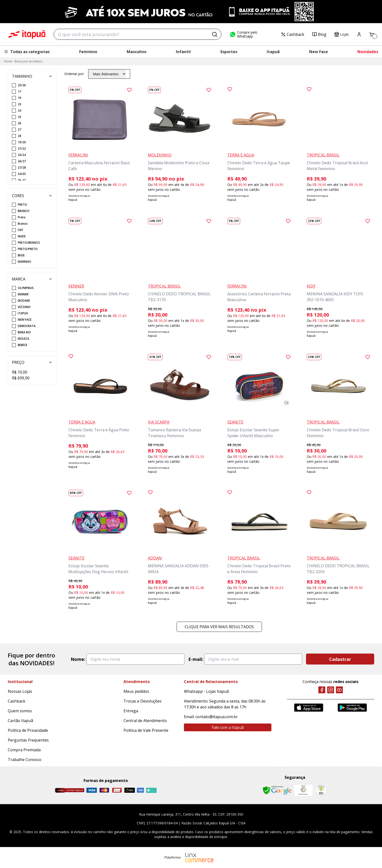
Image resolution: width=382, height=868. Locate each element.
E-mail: (196, 659)
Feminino (88, 52)
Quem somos (20, 711)
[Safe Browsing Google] (277, 790)
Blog (319, 34)
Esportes (229, 52)
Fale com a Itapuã (228, 727)
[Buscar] (215, 34)
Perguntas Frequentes (28, 740)
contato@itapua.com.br (217, 717)
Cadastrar (340, 659)
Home (8, 61)
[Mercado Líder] (303, 790)
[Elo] (130, 790)
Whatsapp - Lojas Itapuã (206, 691)
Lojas (342, 34)
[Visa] (92, 790)
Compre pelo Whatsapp (243, 34)
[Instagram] (331, 690)
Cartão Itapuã (20, 721)
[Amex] (140, 790)
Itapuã (273, 52)
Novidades (368, 52)
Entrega (131, 711)
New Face (319, 52)
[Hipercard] (117, 790)
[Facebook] (322, 690)
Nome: (78, 659)
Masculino (137, 52)
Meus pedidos (136, 691)
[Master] (104, 790)
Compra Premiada (24, 750)
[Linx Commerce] (199, 858)
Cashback (293, 34)
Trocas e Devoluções (143, 701)
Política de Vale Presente (146, 730)
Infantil (183, 52)
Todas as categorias (27, 52)
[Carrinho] (372, 34)
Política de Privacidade (28, 730)
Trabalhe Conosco (25, 760)
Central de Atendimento (145, 721)
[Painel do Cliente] (359, 34)
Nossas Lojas (20, 691)
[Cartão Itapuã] (70, 790)
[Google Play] (352, 708)
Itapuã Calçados (27, 34)
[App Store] (309, 708)
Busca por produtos (28, 61)
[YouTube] (339, 690)
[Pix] (151, 790)
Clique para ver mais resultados (219, 627)
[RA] (321, 790)
